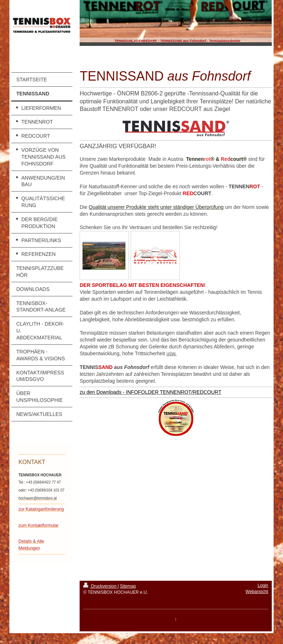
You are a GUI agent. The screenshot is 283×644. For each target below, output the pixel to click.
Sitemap (128, 586)
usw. (172, 353)
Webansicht (257, 592)
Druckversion (100, 586)
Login (263, 585)
